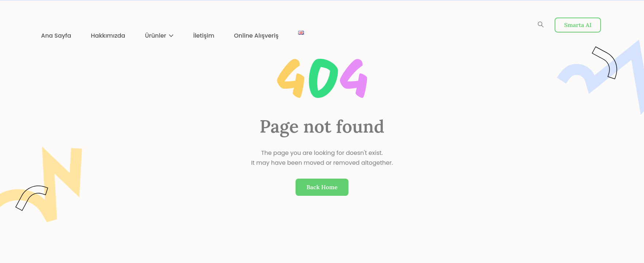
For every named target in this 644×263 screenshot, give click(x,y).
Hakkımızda (108, 36)
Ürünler (155, 36)
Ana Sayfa (56, 36)
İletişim (204, 36)
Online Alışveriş (256, 36)
